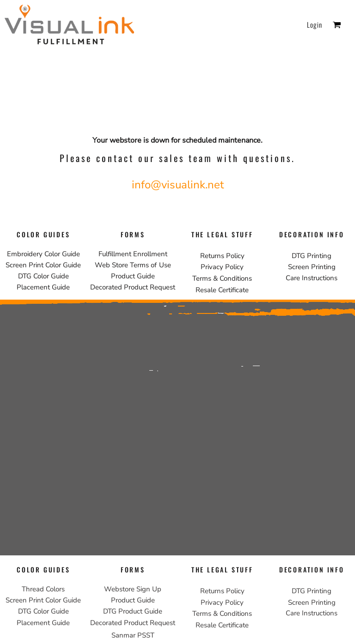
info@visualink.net (178, 185)
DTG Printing (312, 256)
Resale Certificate (222, 290)
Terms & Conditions (222, 278)
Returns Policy (222, 256)
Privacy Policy (222, 267)
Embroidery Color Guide (43, 254)
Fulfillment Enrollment (133, 254)
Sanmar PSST (133, 635)
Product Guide (133, 276)
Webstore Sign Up (133, 589)
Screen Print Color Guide (43, 265)
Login (315, 24)
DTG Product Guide (133, 611)
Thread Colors (43, 589)
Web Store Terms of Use (133, 265)
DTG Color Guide (43, 276)
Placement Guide (43, 287)
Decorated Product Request (133, 287)
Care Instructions (312, 278)
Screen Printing (312, 267)
